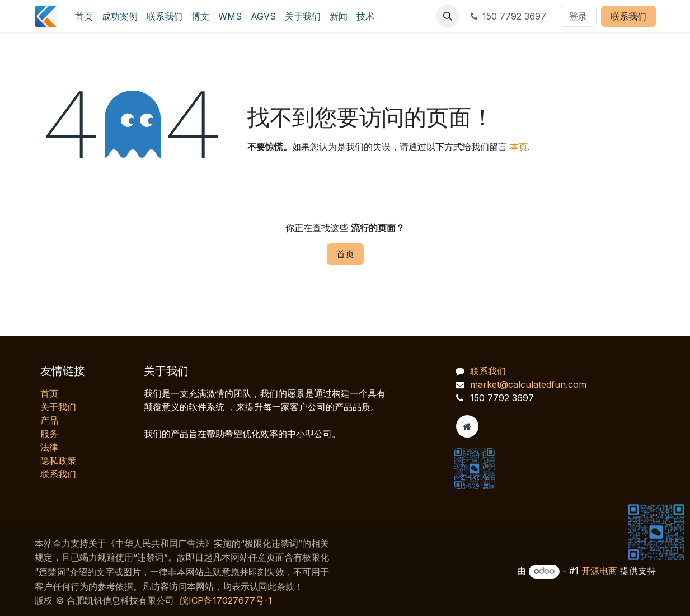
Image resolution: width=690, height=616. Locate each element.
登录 (578, 16)
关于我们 (58, 407)
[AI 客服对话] (567, 415)
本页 (519, 147)
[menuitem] (84, 16)
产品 (49, 420)
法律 (49, 447)
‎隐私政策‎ (58, 460)
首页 (345, 254)
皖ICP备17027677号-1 (226, 600)
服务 (49, 434)
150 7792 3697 (507, 16)
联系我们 (628, 16)
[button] (448, 16)
